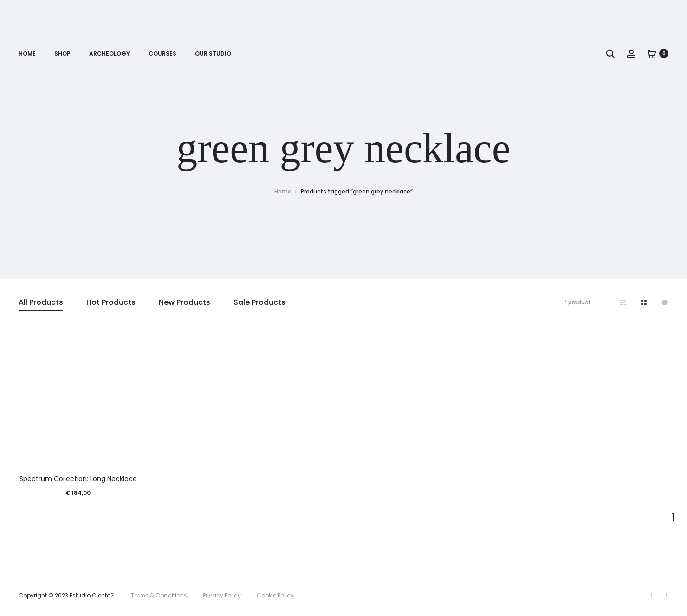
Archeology (110, 54)
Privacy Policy (222, 595)
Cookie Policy (275, 595)
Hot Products (111, 302)
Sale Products (259, 302)
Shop (62, 54)
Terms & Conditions (159, 595)
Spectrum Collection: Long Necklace (78, 479)
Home (27, 54)
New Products (185, 302)
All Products (41, 302)
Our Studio (213, 54)
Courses (162, 54)
